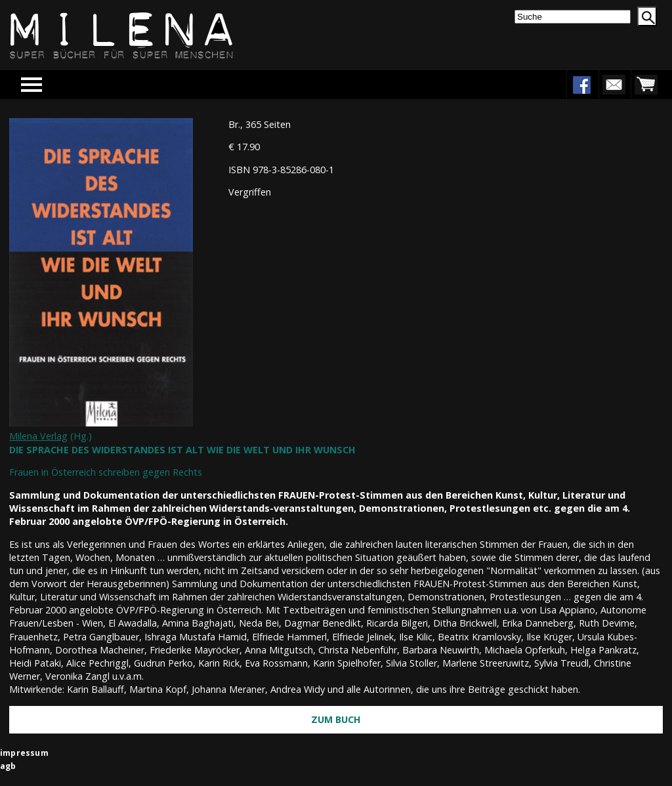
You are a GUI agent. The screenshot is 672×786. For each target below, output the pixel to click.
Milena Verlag (38, 436)
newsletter (614, 85)
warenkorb (646, 85)
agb (8, 766)
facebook (581, 85)
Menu (51, 84)
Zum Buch (336, 719)
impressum (24, 753)
